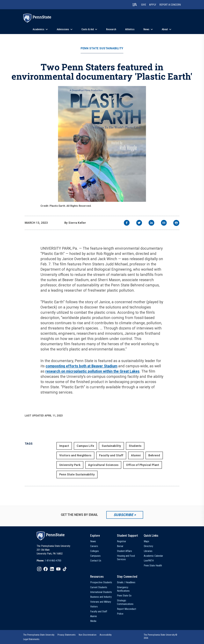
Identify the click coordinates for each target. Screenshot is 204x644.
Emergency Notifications (123, 589)
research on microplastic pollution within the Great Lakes (92, 371)
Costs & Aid (88, 29)
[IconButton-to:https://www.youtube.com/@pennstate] (58, 569)
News (146, 29)
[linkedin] (151, 223)
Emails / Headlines (126, 582)
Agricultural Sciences (103, 465)
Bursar (120, 546)
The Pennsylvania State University (39, 635)
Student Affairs (124, 551)
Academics (38, 29)
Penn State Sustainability (102, 48)
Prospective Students (101, 582)
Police (120, 614)
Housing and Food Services (126, 558)
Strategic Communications (125, 602)
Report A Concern (170, 5)
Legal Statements (31, 639)
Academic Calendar (153, 556)
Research (111, 29)
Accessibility (106, 635)
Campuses (95, 556)
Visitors (94, 607)
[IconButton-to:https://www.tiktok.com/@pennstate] (65, 569)
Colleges (95, 551)
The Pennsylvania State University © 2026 (161, 636)
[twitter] (139, 223)
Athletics (130, 29)
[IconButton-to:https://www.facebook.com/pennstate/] (46, 569)
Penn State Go (124, 596)
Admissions (63, 29)
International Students (101, 592)
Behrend (154, 455)
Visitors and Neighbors (75, 455)
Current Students (99, 587)
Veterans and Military (101, 602)
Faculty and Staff (111, 455)
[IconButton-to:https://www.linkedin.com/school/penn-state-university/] (52, 569)
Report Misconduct (127, 609)
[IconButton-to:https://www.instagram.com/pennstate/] (39, 569)
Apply (153, 5)
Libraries (148, 551)
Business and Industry (101, 597)
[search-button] (135, 5)
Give (144, 5)
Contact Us (96, 561)
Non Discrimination (88, 635)
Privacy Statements (67, 635)
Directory (148, 546)
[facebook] (127, 223)
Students (135, 446)
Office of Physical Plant (143, 465)
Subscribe (123, 515)
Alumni (136, 455)
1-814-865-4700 (53, 561)
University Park (70, 465)
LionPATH (149, 561)
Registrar (122, 541)
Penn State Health (153, 566)
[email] (164, 223)
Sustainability (111, 446)
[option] (49, 561)
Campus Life (85, 446)
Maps (146, 541)
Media (93, 621)
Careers (94, 546)
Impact (64, 446)
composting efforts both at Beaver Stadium (81, 366)
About (165, 29)
